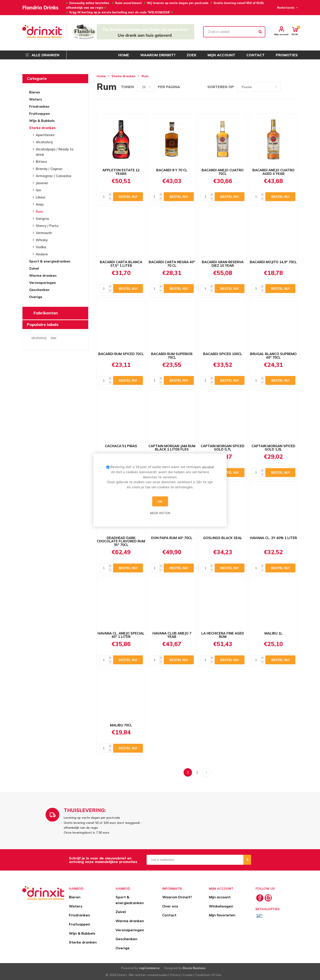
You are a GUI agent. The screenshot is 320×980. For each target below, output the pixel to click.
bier (54, 338)
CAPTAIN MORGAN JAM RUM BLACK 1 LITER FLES (172, 448)
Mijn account (281, 34)
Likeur (41, 197)
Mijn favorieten (222, 915)
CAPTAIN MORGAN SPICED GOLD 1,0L (273, 448)
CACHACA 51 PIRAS (121, 446)
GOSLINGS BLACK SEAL (223, 538)
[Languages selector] (287, 8)
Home (101, 76)
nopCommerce (149, 968)
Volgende (206, 772)
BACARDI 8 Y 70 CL (172, 170)
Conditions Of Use (208, 975)
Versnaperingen (42, 283)
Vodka (41, 247)
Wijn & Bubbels (42, 121)
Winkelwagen (221, 906)
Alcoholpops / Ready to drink (55, 152)
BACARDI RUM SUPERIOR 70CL (172, 356)
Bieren (35, 92)
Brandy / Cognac (49, 169)
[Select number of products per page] (146, 87)
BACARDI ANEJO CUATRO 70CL (223, 172)
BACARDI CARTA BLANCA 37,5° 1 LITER (121, 264)
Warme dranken (43, 276)
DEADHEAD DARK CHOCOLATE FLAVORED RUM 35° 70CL (121, 541)
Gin (38, 190)
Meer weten (160, 513)
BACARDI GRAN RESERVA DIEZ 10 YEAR (223, 264)
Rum (39, 211)
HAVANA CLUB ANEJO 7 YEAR (172, 635)
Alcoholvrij (44, 142)
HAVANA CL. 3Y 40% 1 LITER (273, 538)
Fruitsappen (39, 114)
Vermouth (44, 233)
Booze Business (194, 968)
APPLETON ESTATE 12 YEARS (121, 172)
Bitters (41, 162)
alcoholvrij (39, 338)
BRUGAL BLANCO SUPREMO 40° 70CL (273, 356)
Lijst (294, 87)
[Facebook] (260, 898)
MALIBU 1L (273, 633)
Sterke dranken (42, 128)
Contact (169, 915)
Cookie (188, 975)
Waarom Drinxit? (177, 897)
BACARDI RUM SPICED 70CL (121, 354)
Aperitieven (45, 135)
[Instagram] (268, 898)
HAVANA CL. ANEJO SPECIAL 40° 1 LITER (121, 635)
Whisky (42, 240)
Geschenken (39, 290)
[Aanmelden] (195, 860)
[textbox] (234, 32)
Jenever (42, 183)
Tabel (286, 87)
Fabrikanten (46, 313)
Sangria (42, 219)
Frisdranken (39, 106)
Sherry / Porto (47, 226)
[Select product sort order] (259, 87)
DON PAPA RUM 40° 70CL (172, 538)
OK (160, 501)
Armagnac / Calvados (54, 176)
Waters (36, 99)
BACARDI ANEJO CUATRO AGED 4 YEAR (273, 172)
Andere (42, 254)
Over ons (170, 906)
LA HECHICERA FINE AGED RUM (223, 635)
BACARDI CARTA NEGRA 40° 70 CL (172, 264)
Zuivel (34, 268)
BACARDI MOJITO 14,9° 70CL (273, 262)
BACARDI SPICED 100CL (223, 354)
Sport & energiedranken (50, 261)
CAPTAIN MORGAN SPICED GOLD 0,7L (223, 448)
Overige (36, 297)
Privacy (175, 975)
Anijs (40, 204)
